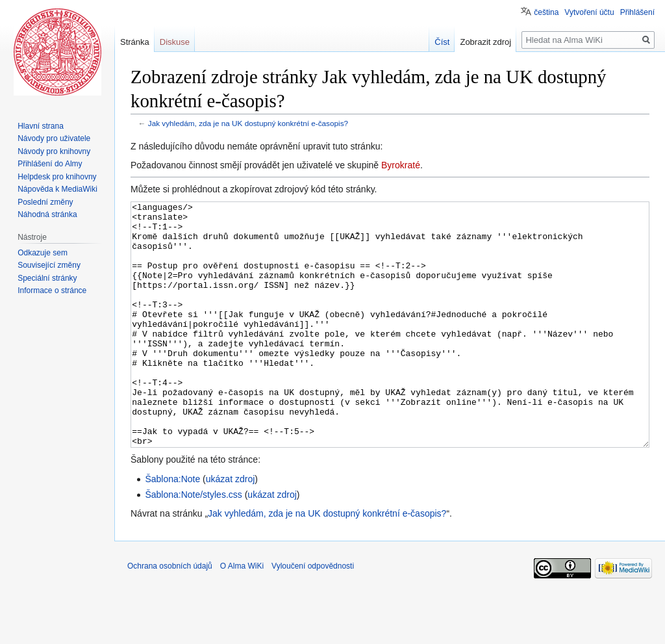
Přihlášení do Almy (50, 164)
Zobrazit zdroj (485, 42)
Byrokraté (401, 165)
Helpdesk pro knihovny (57, 177)
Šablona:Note (172, 528)
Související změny (49, 265)
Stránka (135, 42)
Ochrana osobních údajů (170, 615)
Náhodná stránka (47, 214)
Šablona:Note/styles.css (193, 543)
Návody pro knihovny (54, 151)
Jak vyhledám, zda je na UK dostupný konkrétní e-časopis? (248, 123)
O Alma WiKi (242, 615)
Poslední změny (45, 202)
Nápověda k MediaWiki (57, 189)
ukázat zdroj (230, 528)
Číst (442, 42)
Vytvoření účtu (589, 12)
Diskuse (175, 42)
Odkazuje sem (43, 253)
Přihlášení (637, 12)
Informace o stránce (52, 290)
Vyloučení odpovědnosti (313, 615)
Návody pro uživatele (54, 138)
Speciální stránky (47, 278)
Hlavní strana (41, 126)
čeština (546, 12)
